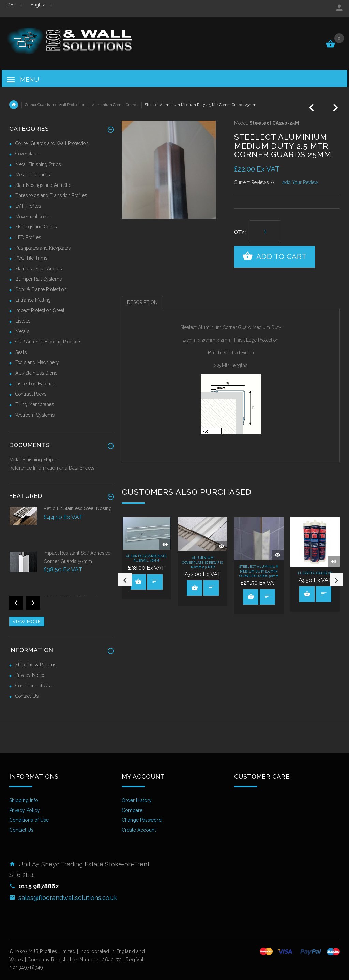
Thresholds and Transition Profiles (51, 195)
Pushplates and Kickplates (43, 248)
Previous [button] (125, 580)
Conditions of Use (34, 686)
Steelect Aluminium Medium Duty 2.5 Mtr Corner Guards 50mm (259, 571)
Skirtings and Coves (36, 227)
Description (142, 302)
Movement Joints (33, 217)
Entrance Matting (33, 300)
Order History (137, 800)
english (42, 5)
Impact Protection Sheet (40, 310)
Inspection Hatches (35, 384)
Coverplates (28, 154)
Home (14, 105)
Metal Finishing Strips (38, 164)
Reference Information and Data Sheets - (54, 468)
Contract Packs (31, 394)
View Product (138, 581)
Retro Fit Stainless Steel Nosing (78, 508)
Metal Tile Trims (33, 175)
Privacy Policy (25, 810)
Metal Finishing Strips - (34, 460)
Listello (23, 321)
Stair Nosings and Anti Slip (43, 185)
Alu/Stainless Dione (36, 373)
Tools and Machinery (37, 362)
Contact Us (27, 696)
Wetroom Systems (35, 415)
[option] (146, 558)
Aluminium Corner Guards (115, 105)
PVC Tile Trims (31, 258)
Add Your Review (300, 182)
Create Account (139, 830)
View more (27, 621)
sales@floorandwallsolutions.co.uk (68, 898)
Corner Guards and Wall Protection (55, 105)
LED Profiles (28, 237)
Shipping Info (24, 800)
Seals (21, 352)
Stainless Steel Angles (39, 269)
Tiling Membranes (35, 404)
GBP (15, 5)
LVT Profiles (28, 206)
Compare (132, 810)
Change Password (142, 820)
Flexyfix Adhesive (315, 573)
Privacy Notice (30, 675)
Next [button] (336, 580)
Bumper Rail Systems (39, 279)
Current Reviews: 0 (254, 182)
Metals (22, 331)
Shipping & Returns (36, 665)
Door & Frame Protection (41, 289)
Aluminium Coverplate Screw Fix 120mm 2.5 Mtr (203, 562)
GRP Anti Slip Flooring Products (48, 342)
